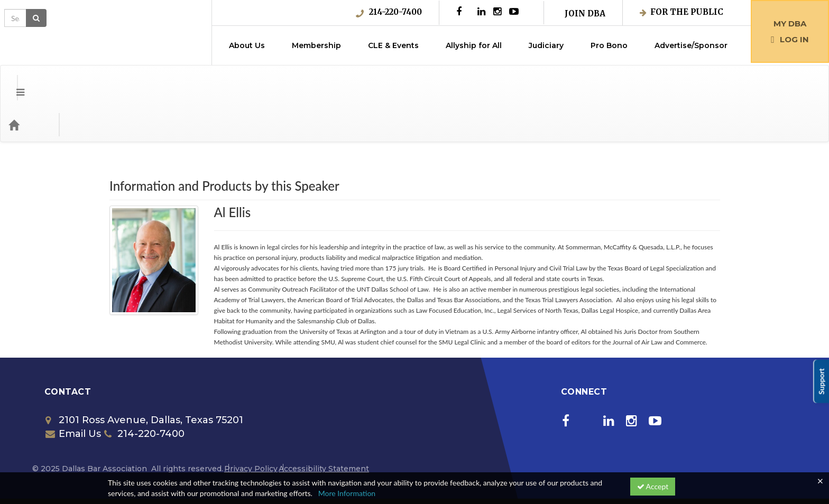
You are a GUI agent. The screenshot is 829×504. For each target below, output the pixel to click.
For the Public (681, 12)
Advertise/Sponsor (691, 45)
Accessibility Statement (324, 426)
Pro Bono (609, 45)
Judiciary (546, 45)
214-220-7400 (389, 12)
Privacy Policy (251, 426)
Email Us (73, 391)
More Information (347, 493)
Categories (74, 82)
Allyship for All (474, 45)
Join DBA (585, 13)
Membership (316, 45)
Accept (653, 486)
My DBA (790, 24)
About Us (247, 45)
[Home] (30, 82)
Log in (790, 39)
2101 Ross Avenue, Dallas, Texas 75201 (144, 378)
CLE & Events (393, 45)
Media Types (130, 82)
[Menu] (12, 82)
